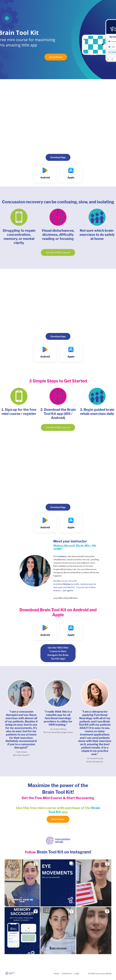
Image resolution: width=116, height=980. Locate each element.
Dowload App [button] (58, 157)
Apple (71, 178)
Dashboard (67, 974)
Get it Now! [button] (56, 57)
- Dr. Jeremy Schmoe (58, 730)
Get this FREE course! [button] (58, 253)
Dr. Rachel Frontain (95, 759)
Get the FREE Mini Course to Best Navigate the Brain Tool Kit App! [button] (58, 654)
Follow (30, 853)
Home (56, 974)
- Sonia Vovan (21, 753)
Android (45, 178)
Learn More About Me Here (66, 599)
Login (77, 974)
